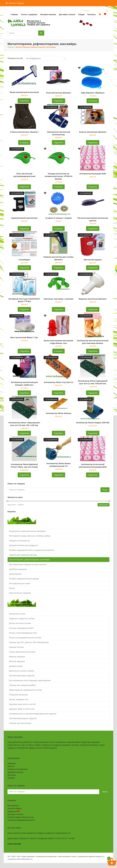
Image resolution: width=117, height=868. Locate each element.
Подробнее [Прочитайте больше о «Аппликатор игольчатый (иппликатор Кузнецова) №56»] (93, 475)
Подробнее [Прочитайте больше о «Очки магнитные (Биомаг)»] (58, 101)
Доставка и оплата (15, 814)
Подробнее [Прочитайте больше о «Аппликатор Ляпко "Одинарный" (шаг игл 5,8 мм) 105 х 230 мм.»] (24, 433)
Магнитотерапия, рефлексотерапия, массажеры (29, 560)
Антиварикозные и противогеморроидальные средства (33, 714)
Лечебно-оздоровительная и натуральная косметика (32, 550)
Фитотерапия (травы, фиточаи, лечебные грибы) (30, 536)
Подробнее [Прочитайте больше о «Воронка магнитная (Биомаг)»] (93, 309)
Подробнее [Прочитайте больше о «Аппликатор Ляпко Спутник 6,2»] (58, 393)
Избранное (13, 811)
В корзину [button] (93, 101)
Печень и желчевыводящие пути (23, 633)
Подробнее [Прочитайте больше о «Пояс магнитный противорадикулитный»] (24, 187)
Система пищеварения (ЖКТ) (21, 628)
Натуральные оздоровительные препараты (27, 531)
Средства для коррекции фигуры (23, 555)
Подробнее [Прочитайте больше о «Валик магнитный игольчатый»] (24, 101)
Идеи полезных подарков (20, 593)
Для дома (12, 775)
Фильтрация (104, 505)
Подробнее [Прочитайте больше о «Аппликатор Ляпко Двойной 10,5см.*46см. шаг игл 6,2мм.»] (24, 475)
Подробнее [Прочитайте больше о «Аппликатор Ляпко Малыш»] (58, 433)
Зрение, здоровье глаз (19, 699)
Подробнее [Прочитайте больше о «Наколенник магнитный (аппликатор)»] (58, 143)
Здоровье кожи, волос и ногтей (22, 704)
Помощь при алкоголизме (20, 723)
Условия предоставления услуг (21, 817)
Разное (12, 588)
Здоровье (12, 763)
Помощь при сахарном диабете (22, 685)
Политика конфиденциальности (21, 820)
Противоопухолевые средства (22, 676)
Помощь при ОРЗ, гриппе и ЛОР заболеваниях (29, 642)
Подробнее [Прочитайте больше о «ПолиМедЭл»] (24, 268)
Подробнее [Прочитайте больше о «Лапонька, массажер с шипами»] (58, 309)
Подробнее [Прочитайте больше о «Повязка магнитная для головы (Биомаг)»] (58, 268)
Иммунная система (17, 614)
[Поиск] (41, 33)
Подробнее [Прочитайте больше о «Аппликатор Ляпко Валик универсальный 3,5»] (58, 475)
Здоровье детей (16, 666)
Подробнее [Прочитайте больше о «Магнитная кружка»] (93, 268)
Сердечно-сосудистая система (22, 618)
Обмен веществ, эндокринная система (25, 690)
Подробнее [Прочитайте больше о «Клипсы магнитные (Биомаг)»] (93, 143)
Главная (11, 47)
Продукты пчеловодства (19, 541)
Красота (11, 766)
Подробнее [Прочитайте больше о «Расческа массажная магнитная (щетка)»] (93, 229)
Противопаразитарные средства (23, 718)
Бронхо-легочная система (20, 623)
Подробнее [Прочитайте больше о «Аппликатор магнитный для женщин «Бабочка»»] (24, 393)
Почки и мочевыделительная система (25, 638)
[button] (15, 3)
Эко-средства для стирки (20, 583)
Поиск (105, 490)
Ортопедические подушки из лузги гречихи (28, 564)
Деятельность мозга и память (22, 671)
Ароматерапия (15, 574)
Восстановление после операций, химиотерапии (30, 680)
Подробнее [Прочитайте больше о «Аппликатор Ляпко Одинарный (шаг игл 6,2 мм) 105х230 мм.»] (93, 393)
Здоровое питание (15, 772)
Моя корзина (13, 806)
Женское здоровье (17, 661)
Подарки (11, 778)
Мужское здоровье (17, 657)
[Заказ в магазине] (45, 58)
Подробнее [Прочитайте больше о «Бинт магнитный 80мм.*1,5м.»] (24, 351)
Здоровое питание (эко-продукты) (23, 545)
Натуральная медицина (18, 769)
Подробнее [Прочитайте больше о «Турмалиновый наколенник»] (24, 229)
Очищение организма (18, 695)
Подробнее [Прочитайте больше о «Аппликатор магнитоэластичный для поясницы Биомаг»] (93, 351)
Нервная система (16, 647)
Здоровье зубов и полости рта (22, 709)
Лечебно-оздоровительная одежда (24, 579)
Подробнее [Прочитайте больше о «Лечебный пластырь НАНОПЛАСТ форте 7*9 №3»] (24, 309)
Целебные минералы (18, 569)
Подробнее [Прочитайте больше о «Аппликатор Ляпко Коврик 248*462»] (93, 433)
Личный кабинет (15, 808)
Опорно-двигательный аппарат (22, 652)
